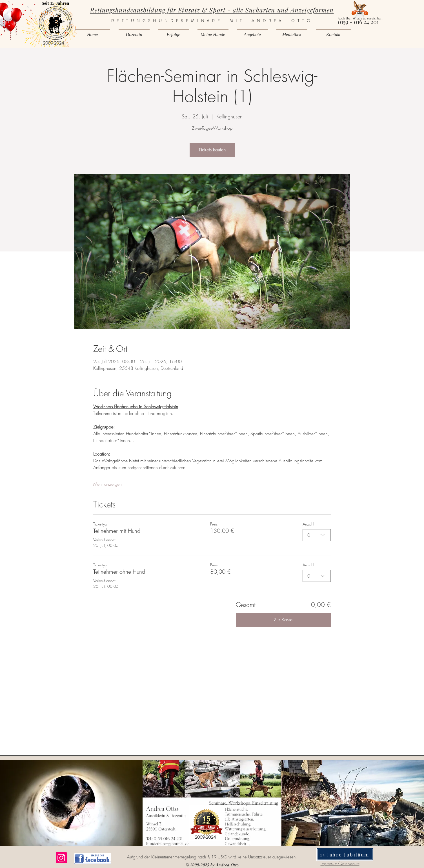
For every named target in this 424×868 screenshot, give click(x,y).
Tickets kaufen (212, 150)
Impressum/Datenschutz (340, 863)
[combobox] (317, 535)
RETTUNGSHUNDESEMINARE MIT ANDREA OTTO (212, 21)
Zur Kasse (283, 620)
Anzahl (308, 524)
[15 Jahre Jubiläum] (345, 854)
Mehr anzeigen (107, 484)
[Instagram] (61, 858)
